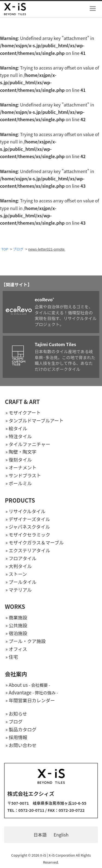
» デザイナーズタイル (28, 519)
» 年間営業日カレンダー (30, 700)
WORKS (15, 606)
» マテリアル (19, 590)
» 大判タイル (19, 566)
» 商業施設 (16, 617)
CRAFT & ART (22, 402)
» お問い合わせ (21, 745)
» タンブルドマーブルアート (34, 420)
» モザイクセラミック (28, 535)
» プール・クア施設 (26, 641)
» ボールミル (19, 483)
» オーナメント (21, 467)
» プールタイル (21, 582)
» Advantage (32, 692)
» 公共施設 (16, 625)
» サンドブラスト (23, 475)
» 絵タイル (16, 428)
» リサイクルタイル (25, 511)
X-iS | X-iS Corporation (58, 855)
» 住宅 (12, 657)
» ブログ (14, 721)
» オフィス (16, 649)
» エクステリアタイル (28, 550)
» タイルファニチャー (28, 444)
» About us (28, 685)
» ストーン (16, 574)
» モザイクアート (23, 413)
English (61, 835)
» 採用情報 (16, 737)
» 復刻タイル (19, 460)
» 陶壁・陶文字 (21, 452)
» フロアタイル (21, 558)
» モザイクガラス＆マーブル (35, 542)
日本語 (40, 835)
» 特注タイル (19, 436)
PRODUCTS (20, 500)
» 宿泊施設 (16, 633)
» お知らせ (16, 714)
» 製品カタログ (21, 729)
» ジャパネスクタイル (28, 527)
